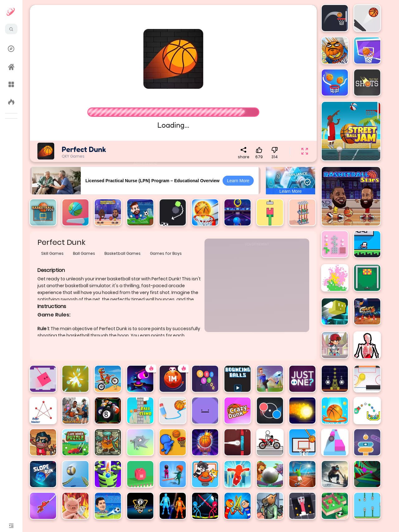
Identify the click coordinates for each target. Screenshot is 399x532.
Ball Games (84, 253)
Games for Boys (166, 253)
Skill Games (52, 253)
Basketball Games (123, 253)
